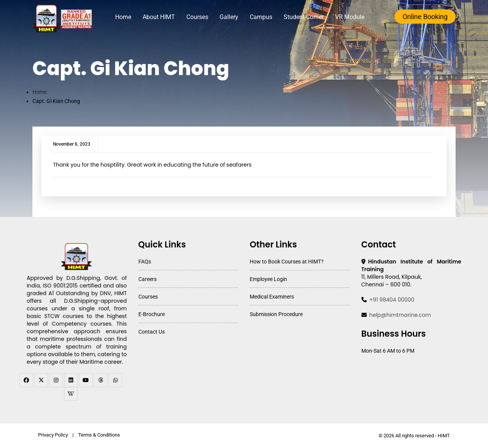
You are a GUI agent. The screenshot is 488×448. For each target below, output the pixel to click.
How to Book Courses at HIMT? (287, 262)
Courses (200, 17)
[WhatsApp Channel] (116, 380)
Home (125, 17)
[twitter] (41, 380)
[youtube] (86, 380)
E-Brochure (152, 314)
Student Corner (306, 17)
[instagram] (56, 380)
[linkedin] (71, 380)
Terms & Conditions (99, 435)
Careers (148, 279)
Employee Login (268, 279)
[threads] (101, 380)
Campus (263, 17)
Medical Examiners (272, 297)
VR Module (352, 17)
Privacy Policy (53, 435)
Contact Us (152, 332)
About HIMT (161, 17)
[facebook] (26, 380)
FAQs (145, 262)
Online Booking (425, 17)
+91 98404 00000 (392, 300)
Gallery (231, 17)
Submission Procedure (276, 314)
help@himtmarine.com (400, 315)
